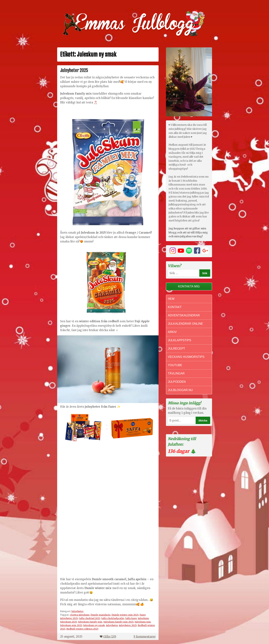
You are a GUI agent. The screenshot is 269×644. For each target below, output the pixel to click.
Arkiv (172, 332)
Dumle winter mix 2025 (125, 615)
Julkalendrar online (185, 324)
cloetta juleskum (80, 615)
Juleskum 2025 (68, 622)
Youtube (175, 365)
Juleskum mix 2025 (71, 625)
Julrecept (177, 349)
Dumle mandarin (100, 615)
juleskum (143, 618)
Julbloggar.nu (180, 390)
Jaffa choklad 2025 (90, 618)
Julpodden (177, 382)
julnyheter (112, 625)
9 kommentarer (145, 637)
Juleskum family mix (90, 622)
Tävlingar (176, 373)
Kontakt (175, 307)
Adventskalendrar (184, 315)
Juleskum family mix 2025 (118, 622)
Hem (171, 299)
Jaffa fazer (131, 618)
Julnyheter (77, 611)
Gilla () (108, 637)
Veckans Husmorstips (186, 357)
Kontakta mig (189, 286)
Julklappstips (180, 340)
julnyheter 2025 (128, 625)
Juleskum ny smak (94, 625)
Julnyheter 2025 (74, 70)
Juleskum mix (143, 622)
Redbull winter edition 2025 (82, 629)
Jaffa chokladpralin (113, 618)
